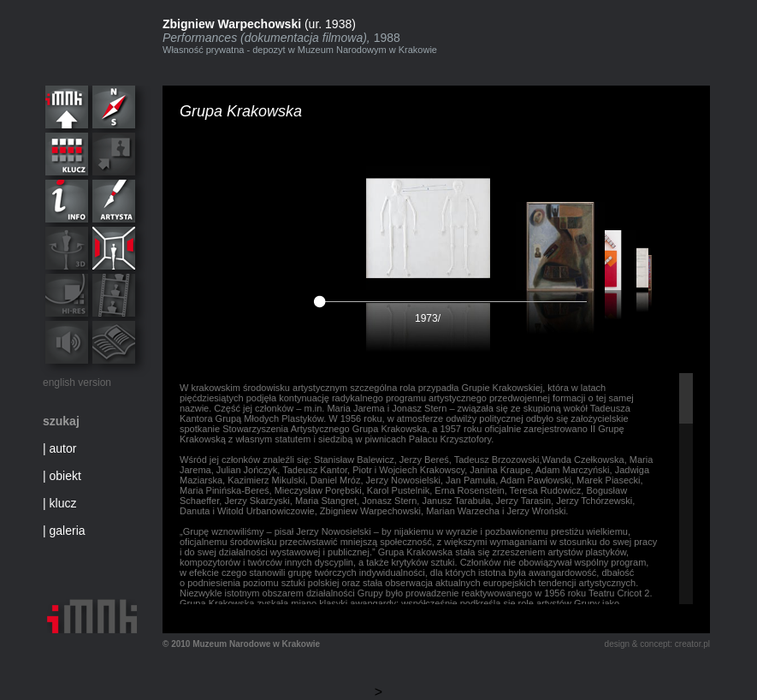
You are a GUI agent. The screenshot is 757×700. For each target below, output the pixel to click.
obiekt (65, 476)
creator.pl (692, 644)
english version (77, 383)
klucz (63, 503)
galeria (68, 531)
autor (63, 448)
